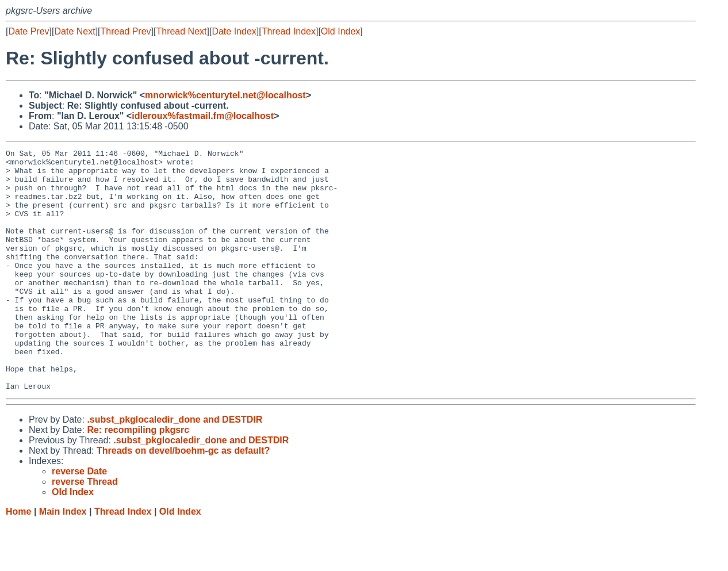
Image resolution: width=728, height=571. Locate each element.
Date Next (74, 31)
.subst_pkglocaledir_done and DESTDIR (175, 468)
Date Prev (28, 31)
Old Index (340, 31)
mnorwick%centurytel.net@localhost (225, 95)
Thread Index (289, 31)
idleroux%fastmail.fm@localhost (203, 116)
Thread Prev (126, 31)
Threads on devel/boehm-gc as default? (183, 499)
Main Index (63, 560)
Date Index (234, 31)
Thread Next (181, 31)
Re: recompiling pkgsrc (138, 478)
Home (18, 560)
